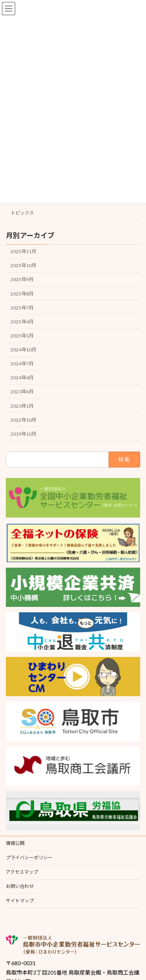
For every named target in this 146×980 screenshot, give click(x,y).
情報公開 (15, 843)
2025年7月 (22, 307)
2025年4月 (22, 321)
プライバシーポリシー (29, 857)
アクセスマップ (22, 872)
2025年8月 (22, 293)
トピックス (22, 213)
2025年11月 (23, 251)
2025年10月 (23, 265)
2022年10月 (23, 420)
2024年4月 (22, 378)
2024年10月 (23, 350)
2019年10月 (23, 434)
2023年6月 (22, 392)
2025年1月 (22, 336)
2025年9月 (22, 279)
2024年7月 (22, 364)
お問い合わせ (20, 886)
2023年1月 (22, 406)
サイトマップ (20, 901)
